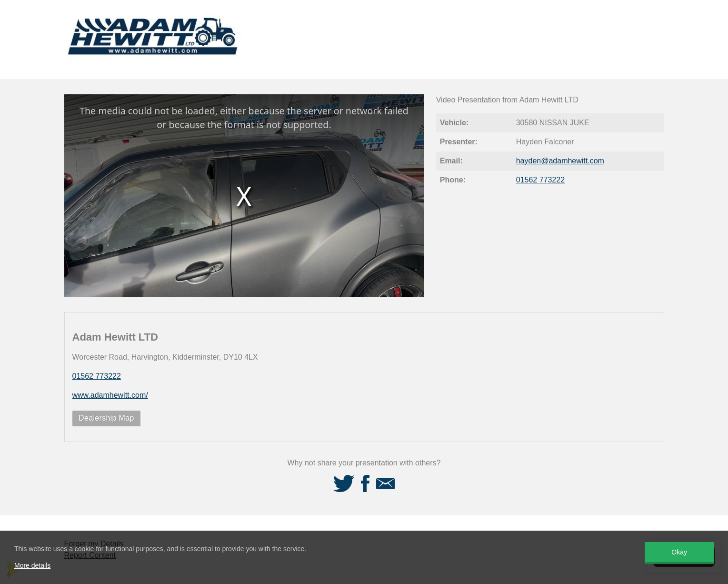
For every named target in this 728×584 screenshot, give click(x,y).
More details (32, 565)
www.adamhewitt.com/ (110, 395)
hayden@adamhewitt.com (560, 161)
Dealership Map (106, 418)
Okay (679, 552)
